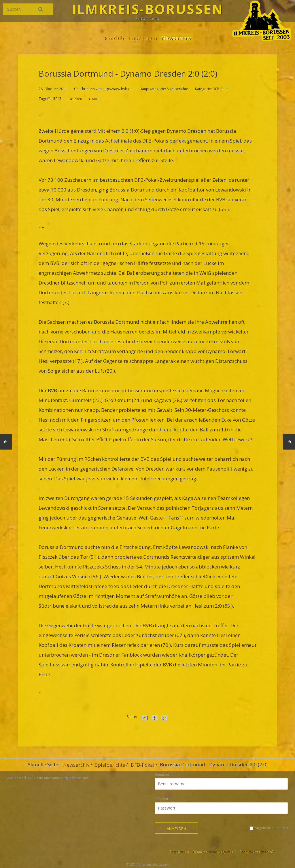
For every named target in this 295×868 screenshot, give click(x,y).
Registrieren (179, 852)
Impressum (142, 38)
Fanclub (112, 38)
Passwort (162, 799)
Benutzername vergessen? (214, 852)
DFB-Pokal (142, 764)
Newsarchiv (177, 38)
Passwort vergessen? (256, 852)
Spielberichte (110, 764)
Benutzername (167, 775)
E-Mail (93, 99)
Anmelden (176, 829)
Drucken (75, 99)
